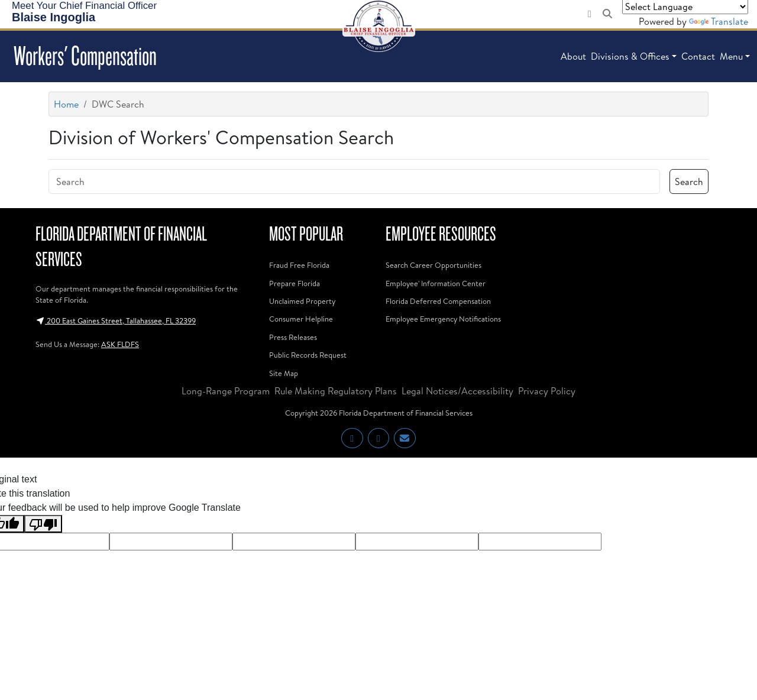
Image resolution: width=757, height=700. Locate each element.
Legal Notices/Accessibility (457, 391)
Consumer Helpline (301, 319)
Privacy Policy (547, 391)
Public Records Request (308, 355)
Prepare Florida (295, 283)
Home (66, 104)
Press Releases (293, 337)
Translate (719, 21)
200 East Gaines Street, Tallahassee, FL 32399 (116, 320)
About (573, 56)
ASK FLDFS (120, 344)
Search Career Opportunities (434, 265)
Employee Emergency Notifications (443, 319)
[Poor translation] (43, 524)
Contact (698, 56)
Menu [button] (731, 56)
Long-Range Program (226, 391)
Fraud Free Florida (299, 265)
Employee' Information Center (436, 283)
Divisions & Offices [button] (630, 56)
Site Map (284, 373)
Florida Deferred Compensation (438, 301)
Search (689, 182)
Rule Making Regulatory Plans (336, 391)
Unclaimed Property (302, 301)
